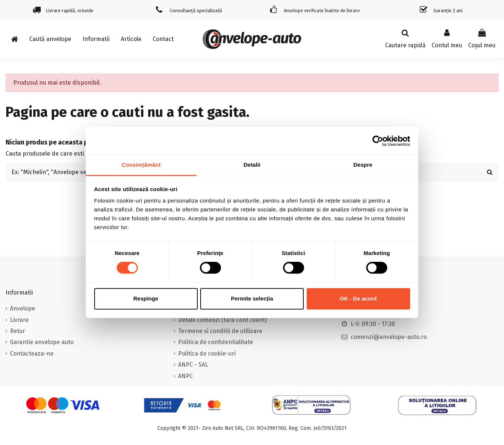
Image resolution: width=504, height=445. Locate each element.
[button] (96, 39)
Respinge (146, 298)
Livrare (19, 320)
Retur (18, 331)
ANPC (185, 376)
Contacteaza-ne (32, 354)
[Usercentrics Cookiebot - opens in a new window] (378, 141)
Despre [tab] (363, 165)
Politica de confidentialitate (216, 342)
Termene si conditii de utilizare (220, 331)
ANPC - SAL (193, 365)
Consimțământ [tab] (141, 165)
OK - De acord (358, 298)
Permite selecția (252, 298)
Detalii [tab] (252, 165)
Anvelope (23, 308)
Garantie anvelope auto (42, 342)
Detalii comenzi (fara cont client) (222, 320)
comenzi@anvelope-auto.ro (389, 337)
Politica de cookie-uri (207, 354)
